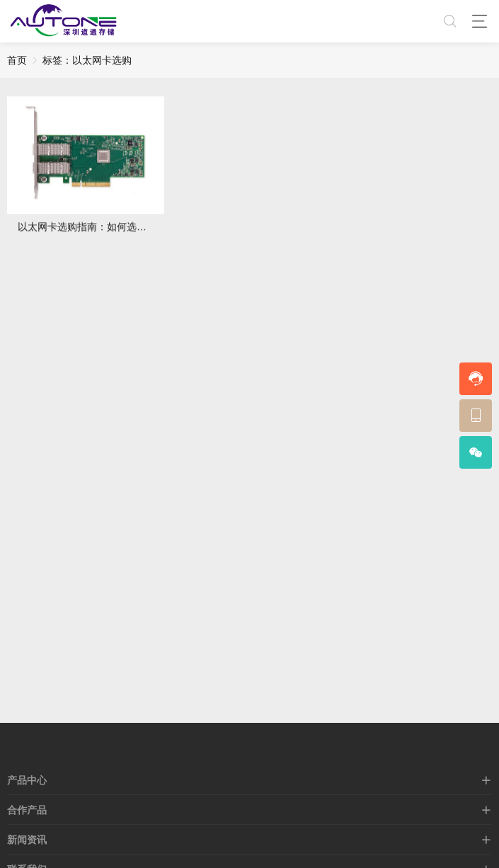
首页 (17, 60)
